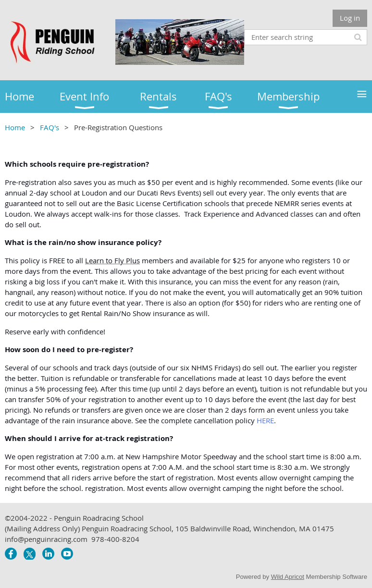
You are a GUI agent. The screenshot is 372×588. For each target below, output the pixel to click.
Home (15, 127)
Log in (350, 18)
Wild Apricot (288, 577)
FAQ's (50, 127)
